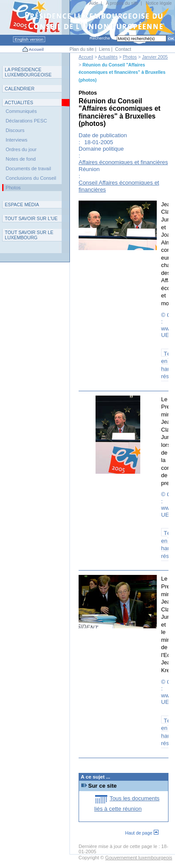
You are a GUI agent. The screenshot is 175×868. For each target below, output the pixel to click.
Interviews (17, 140)
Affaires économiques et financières (123, 162)
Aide (94, 3)
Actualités (108, 57)
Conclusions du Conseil (31, 178)
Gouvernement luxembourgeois (139, 858)
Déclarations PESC (26, 121)
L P (28, 72)
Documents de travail (28, 168)
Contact (123, 49)
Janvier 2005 (155, 57)
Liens (105, 49)
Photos (130, 57)
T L (29, 235)
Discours (15, 130)
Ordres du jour (21, 149)
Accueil (36, 49)
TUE (31, 218)
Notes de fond (21, 159)
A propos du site (122, 3)
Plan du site (82, 49)
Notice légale (159, 3)
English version (29, 39)
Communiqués (21, 111)
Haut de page (142, 833)
